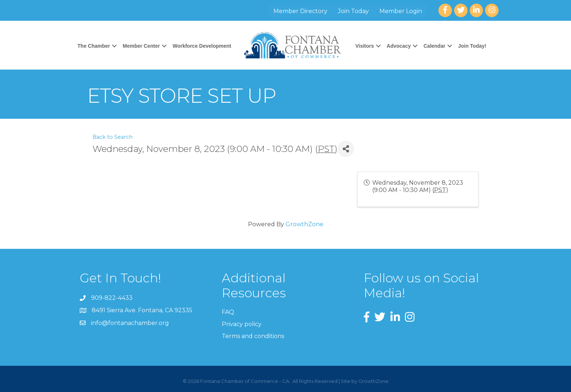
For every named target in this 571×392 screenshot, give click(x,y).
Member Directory (300, 11)
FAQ (228, 312)
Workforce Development (202, 46)
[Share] (346, 149)
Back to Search (113, 137)
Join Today (353, 11)
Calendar (434, 46)
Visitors (365, 46)
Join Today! (472, 46)
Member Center (141, 46)
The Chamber (94, 46)
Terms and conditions (253, 336)
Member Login (401, 11)
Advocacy (399, 46)
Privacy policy (242, 324)
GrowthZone (304, 224)
